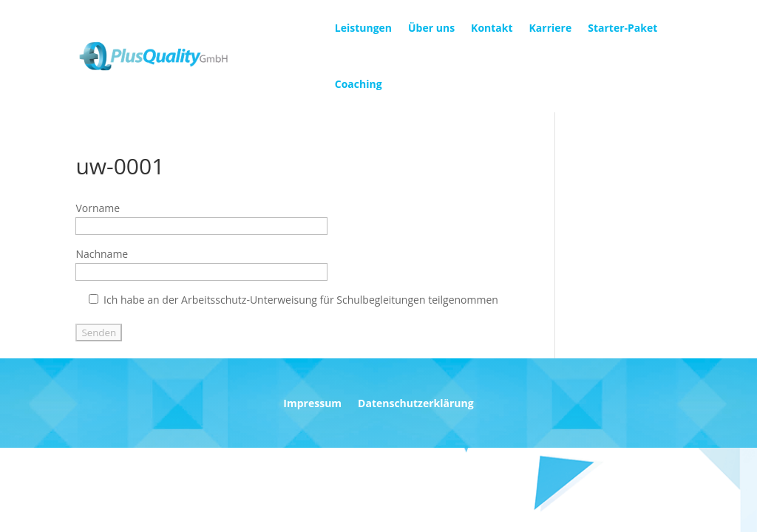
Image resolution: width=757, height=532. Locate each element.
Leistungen (363, 28)
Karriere (551, 28)
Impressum (312, 404)
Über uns (431, 28)
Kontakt (492, 28)
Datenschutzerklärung (416, 404)
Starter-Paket (622, 28)
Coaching (359, 84)
